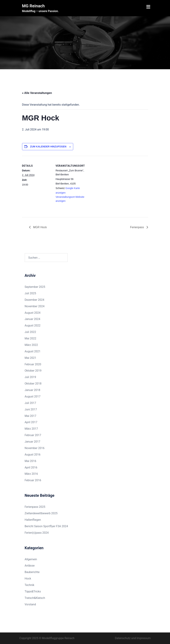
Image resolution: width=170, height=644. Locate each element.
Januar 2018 (32, 390)
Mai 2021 (31, 358)
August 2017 (33, 396)
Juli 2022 (30, 332)
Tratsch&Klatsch (35, 598)
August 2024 (33, 313)
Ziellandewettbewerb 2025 (41, 513)
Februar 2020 (33, 364)
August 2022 (33, 325)
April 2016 (31, 467)
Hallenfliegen (33, 520)
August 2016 (33, 455)
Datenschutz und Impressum (133, 638)
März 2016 (31, 474)
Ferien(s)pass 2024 (37, 533)
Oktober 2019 (33, 371)
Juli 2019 (30, 377)
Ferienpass (137, 227)
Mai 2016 (31, 461)
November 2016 (35, 448)
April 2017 (31, 422)
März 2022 (31, 345)
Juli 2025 (30, 293)
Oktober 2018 (33, 384)
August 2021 (33, 351)
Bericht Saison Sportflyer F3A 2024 (46, 526)
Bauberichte (32, 572)
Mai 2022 (31, 338)
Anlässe (30, 566)
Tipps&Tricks (33, 591)
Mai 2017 (31, 416)
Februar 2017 (33, 435)
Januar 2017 (32, 442)
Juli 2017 (30, 403)
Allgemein (31, 559)
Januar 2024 (32, 319)
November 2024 (35, 306)
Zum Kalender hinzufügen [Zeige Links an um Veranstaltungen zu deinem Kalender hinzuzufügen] (48, 147)
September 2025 (35, 287)
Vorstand (30, 604)
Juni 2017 (31, 409)
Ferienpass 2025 (35, 507)
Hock (28, 579)
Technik (30, 585)
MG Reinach (33, 6)
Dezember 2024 (34, 300)
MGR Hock (40, 227)
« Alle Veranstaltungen (37, 93)
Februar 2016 (33, 480)
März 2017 (31, 429)
